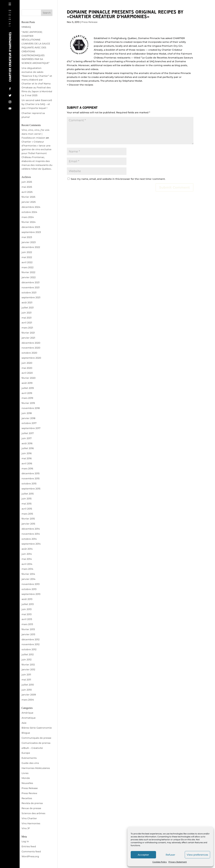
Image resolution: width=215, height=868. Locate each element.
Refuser (170, 855)
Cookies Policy (160, 862)
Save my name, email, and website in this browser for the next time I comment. (118, 179)
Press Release (89, 22)
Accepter (143, 855)
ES (10, 15)
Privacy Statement (178, 862)
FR (10, 20)
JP (10, 24)
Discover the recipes (81, 85)
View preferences (197, 855)
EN (10, 11)
